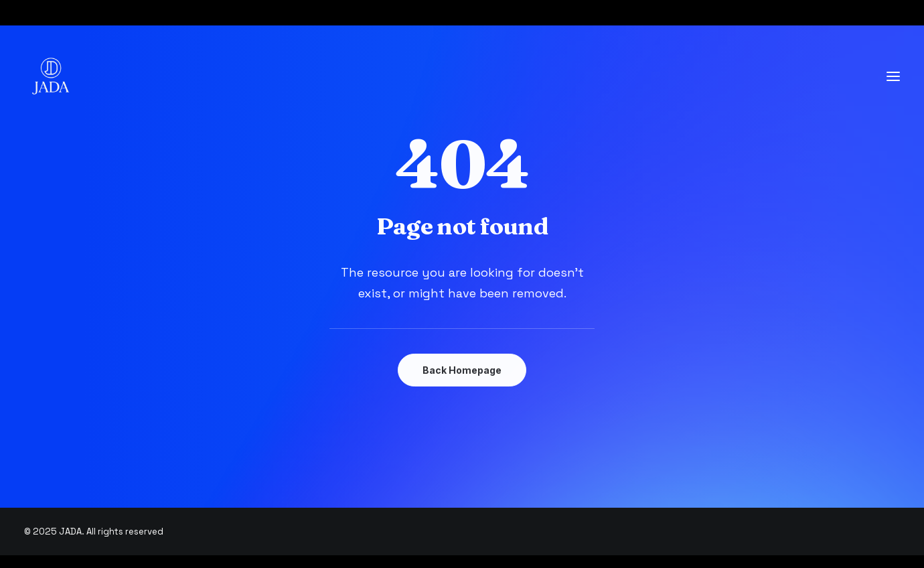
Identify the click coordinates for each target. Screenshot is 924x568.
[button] (893, 76)
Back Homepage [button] (462, 370)
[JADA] (51, 76)
